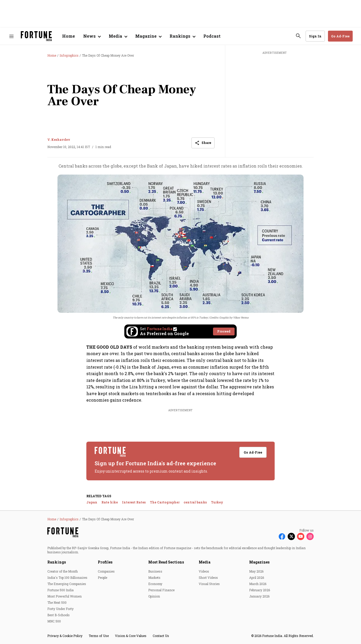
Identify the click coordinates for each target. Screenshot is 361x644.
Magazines (259, 562)
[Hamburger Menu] (11, 36)
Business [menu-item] (155, 571)
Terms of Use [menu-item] (99, 636)
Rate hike (110, 502)
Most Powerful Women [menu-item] (65, 596)
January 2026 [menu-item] (259, 596)
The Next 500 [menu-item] (57, 602)
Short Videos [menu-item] (208, 577)
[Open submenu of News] (92, 36)
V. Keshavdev (59, 140)
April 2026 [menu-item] (257, 577)
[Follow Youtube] (301, 536)
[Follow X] (291, 536)
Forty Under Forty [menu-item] (60, 609)
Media (205, 562)
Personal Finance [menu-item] (161, 590)
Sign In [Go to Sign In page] (315, 36)
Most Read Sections (166, 562)
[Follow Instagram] (310, 536)
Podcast (212, 36)
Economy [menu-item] (155, 584)
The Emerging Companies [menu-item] (67, 584)
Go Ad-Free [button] (340, 36)
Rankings (57, 562)
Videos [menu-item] (204, 571)
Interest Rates (134, 502)
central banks (195, 502)
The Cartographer (165, 502)
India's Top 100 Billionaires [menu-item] (67, 577)
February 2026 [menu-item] (260, 590)
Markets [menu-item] (154, 577)
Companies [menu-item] (106, 571)
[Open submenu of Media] (118, 36)
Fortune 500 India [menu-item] (60, 590)
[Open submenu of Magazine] (148, 36)
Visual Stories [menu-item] (209, 584)
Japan (92, 502)
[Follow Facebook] (282, 536)
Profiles (105, 562)
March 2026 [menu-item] (258, 584)
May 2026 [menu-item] (256, 571)
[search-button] (298, 36)
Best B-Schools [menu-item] (59, 615)
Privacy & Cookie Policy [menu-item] (65, 636)
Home (69, 36)
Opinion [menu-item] (154, 596)
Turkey (217, 502)
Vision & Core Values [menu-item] (131, 636)
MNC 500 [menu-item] (54, 621)
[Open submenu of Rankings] (182, 36)
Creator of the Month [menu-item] (63, 571)
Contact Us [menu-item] (161, 636)
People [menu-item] (102, 577)
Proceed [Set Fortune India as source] (224, 331)
